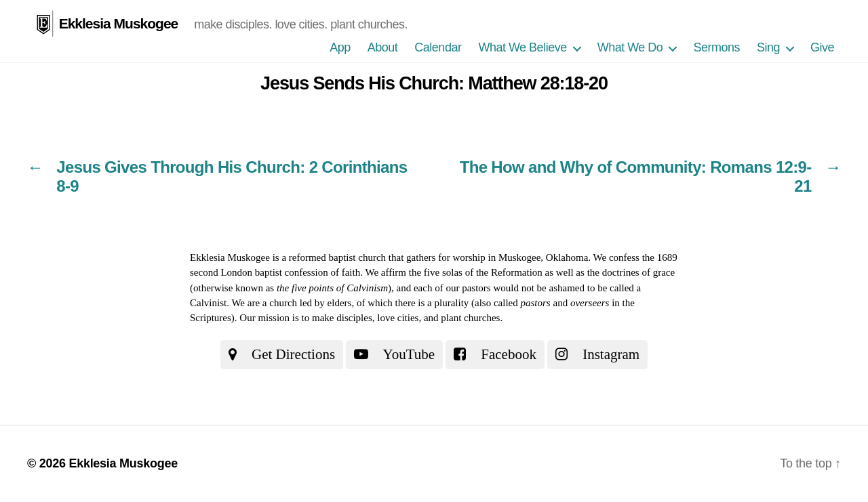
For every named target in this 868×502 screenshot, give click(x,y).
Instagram (597, 354)
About (383, 47)
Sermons (716, 47)
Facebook (495, 354)
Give (822, 47)
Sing (768, 47)
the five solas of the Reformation (476, 272)
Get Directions (282, 354)
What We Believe (522, 47)
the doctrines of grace (631, 272)
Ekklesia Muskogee (119, 23)
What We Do (630, 47)
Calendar (438, 47)
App (340, 47)
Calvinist (208, 303)
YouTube (394, 354)
